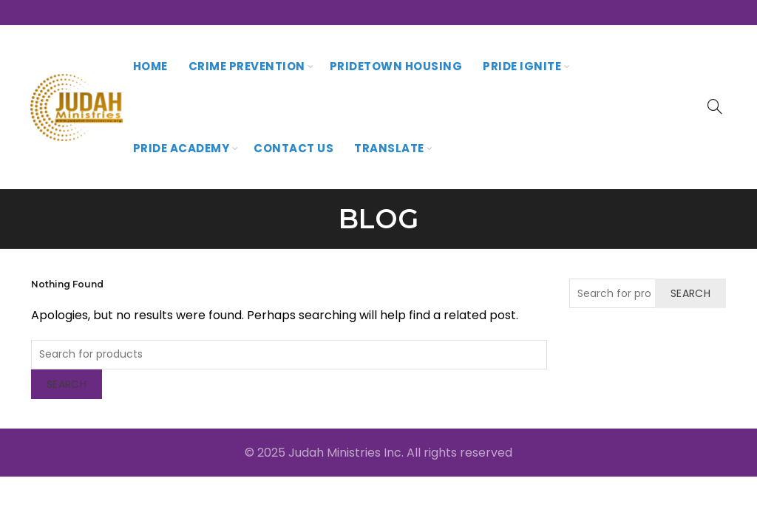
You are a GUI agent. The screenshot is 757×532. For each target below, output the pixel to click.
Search (67, 384)
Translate (389, 148)
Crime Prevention (247, 66)
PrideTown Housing (396, 66)
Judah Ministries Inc (345, 453)
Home (150, 66)
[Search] (715, 106)
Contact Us (293, 148)
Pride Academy (181, 148)
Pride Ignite (522, 66)
